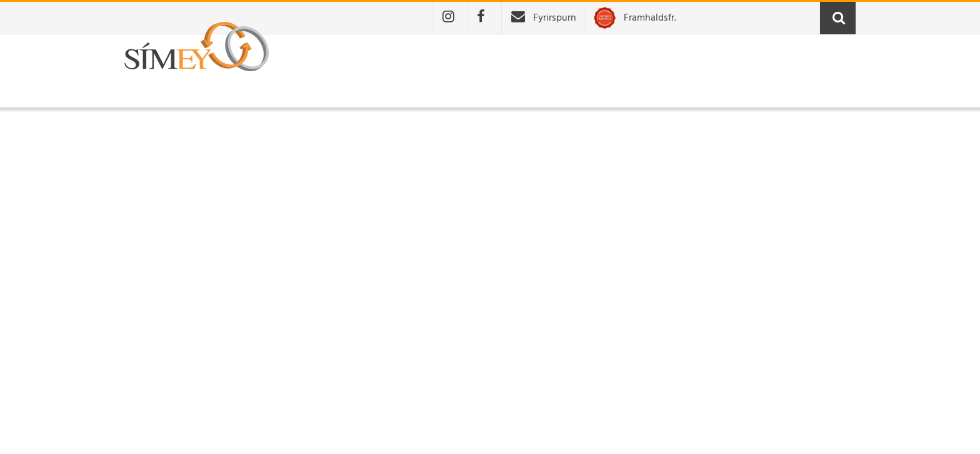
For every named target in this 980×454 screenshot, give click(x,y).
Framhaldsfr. (650, 18)
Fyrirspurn (555, 18)
